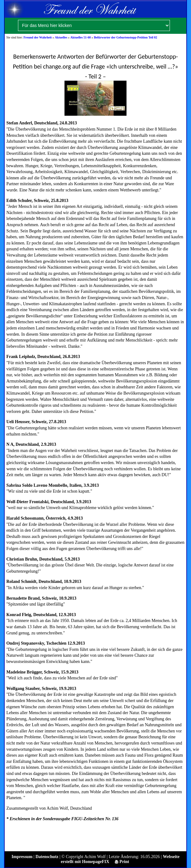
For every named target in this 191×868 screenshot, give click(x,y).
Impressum (22, 857)
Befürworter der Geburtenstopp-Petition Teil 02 (126, 37)
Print (122, 862)
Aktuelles (61, 37)
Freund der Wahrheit (38, 37)
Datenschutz (47, 857)
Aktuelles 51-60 (81, 37)
